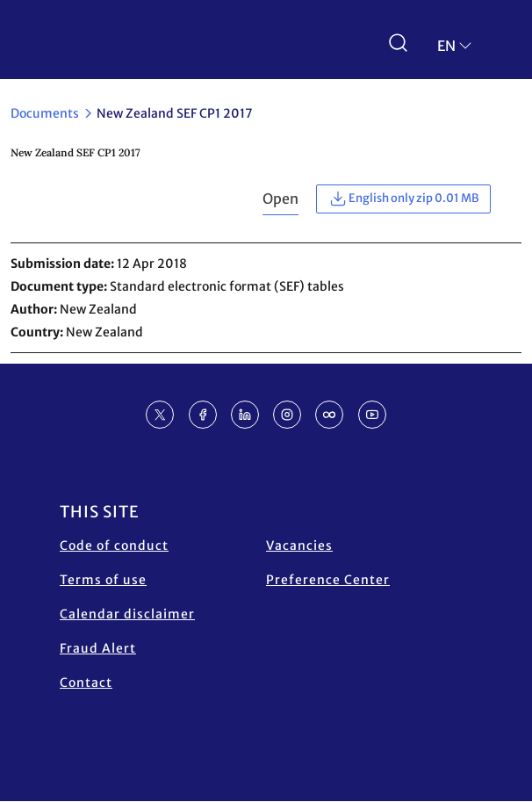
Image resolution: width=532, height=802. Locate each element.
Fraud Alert (98, 648)
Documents (45, 113)
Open (280, 199)
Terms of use (103, 580)
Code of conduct (114, 546)
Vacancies (299, 546)
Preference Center (328, 580)
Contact (86, 683)
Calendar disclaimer (127, 614)
